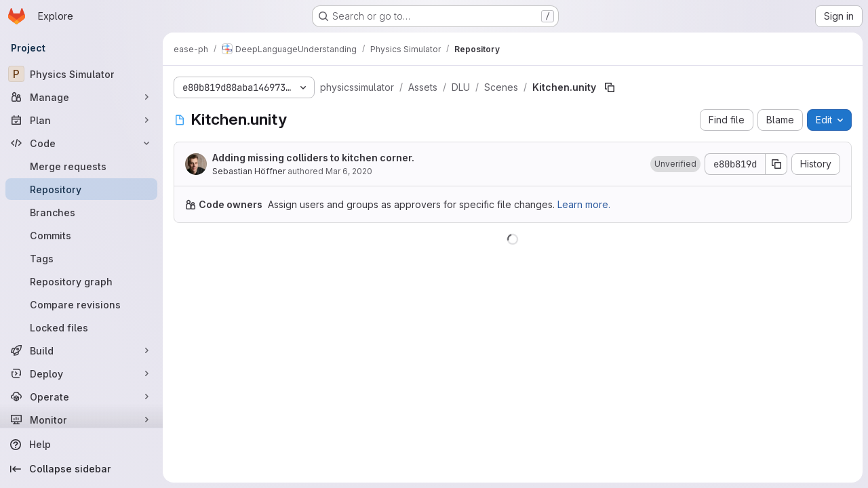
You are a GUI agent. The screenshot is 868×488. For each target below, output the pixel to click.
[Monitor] (81, 420)
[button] (675, 164)
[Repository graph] (81, 281)
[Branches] (81, 212)
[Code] (81, 143)
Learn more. (584, 204)
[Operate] (81, 396)
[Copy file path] (610, 87)
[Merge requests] (81, 166)
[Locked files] (81, 327)
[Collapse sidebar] (81, 469)
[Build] (81, 350)
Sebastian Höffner (249, 171)
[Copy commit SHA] (776, 164)
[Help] (81, 445)
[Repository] (81, 189)
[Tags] (81, 258)
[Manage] (81, 97)
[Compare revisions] (81, 304)
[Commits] (81, 235)
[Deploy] (81, 373)
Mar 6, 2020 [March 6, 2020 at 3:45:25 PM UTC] (349, 171)
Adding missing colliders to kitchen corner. (313, 158)
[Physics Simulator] (81, 74)
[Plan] (81, 120)
